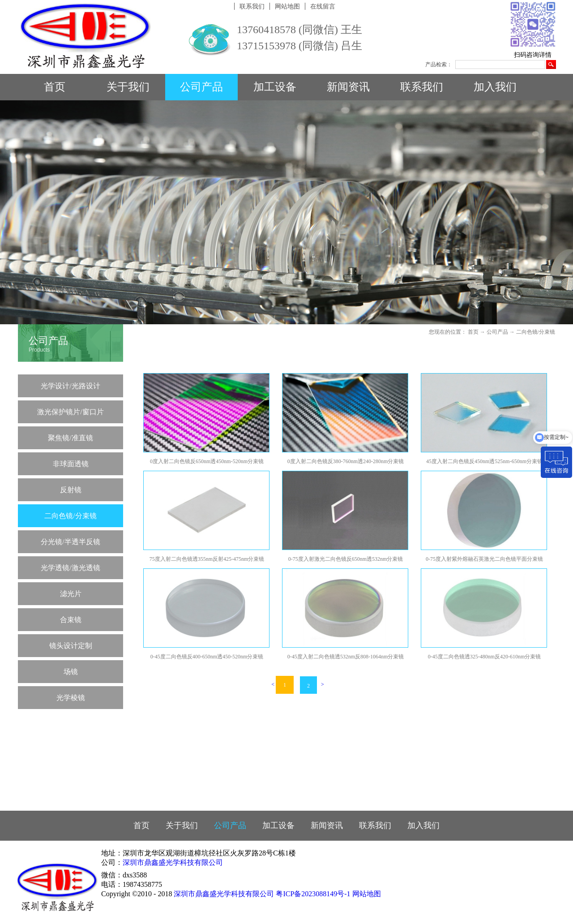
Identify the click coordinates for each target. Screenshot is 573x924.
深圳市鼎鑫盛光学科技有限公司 (173, 862)
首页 (55, 87)
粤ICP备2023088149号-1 (313, 894)
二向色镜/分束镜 (536, 332)
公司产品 (497, 332)
